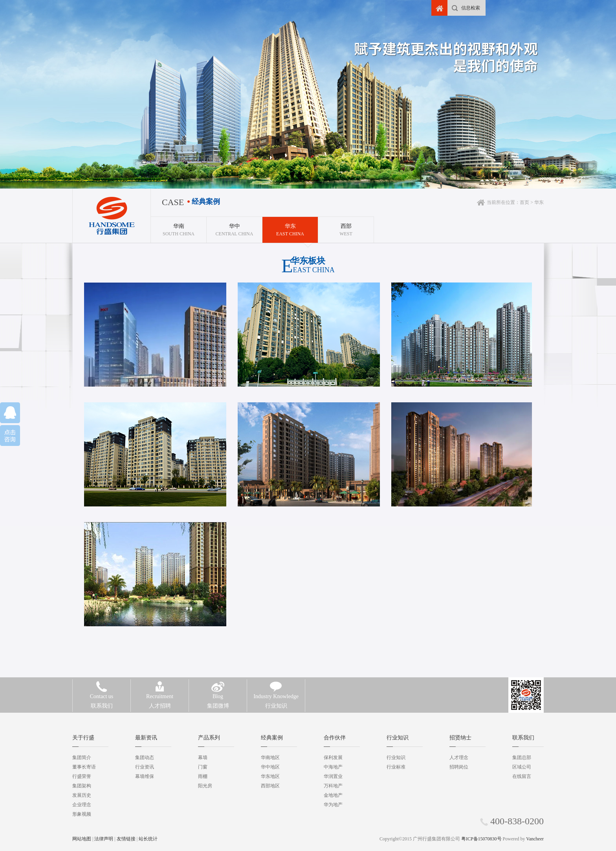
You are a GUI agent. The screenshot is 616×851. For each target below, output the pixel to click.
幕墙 (203, 757)
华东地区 (270, 776)
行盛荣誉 (82, 776)
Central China (234, 227)
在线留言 (522, 776)
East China (290, 227)
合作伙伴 (335, 738)
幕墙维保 (145, 776)
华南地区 (270, 757)
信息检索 (471, 8)
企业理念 (82, 805)
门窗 (203, 767)
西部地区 (270, 786)
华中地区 (270, 767)
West (346, 227)
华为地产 (333, 805)
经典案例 (272, 738)
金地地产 (333, 795)
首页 (524, 202)
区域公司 (522, 767)
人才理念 (459, 757)
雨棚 (203, 776)
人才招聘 (160, 700)
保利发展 (333, 757)
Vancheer (535, 839)
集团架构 (82, 786)
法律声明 (104, 839)
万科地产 (333, 786)
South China (179, 227)
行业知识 (276, 700)
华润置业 (333, 776)
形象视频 (82, 814)
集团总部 (522, 757)
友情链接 (126, 839)
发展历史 (82, 795)
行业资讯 (145, 767)
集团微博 (218, 700)
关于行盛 (83, 738)
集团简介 (82, 757)
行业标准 (396, 767)
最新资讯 (146, 738)
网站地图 (82, 839)
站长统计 (148, 839)
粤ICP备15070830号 (481, 839)
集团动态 (145, 757)
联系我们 (102, 700)
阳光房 (205, 786)
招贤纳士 (460, 738)
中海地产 (333, 767)
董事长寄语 (84, 767)
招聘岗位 (459, 767)
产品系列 (209, 738)
